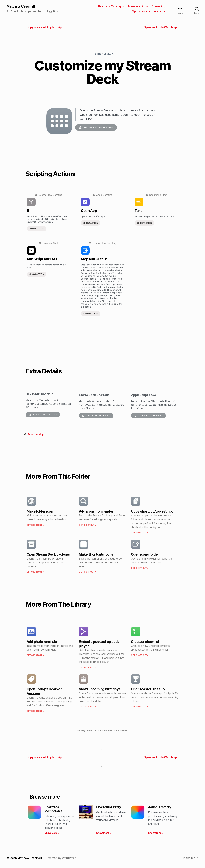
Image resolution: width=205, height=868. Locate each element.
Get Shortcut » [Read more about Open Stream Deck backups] (35, 572)
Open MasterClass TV (148, 689)
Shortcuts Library (110, 807)
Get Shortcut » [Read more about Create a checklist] (140, 655)
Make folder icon (40, 512)
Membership (136, 6)
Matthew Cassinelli (23, 6)
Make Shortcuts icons (96, 555)
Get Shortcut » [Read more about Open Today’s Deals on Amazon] (35, 711)
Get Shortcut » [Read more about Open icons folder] (140, 568)
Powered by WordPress (63, 859)
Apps (99, 195)
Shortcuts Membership (54, 810)
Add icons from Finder (96, 512)
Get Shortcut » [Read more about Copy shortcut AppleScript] (140, 533)
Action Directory (161, 807)
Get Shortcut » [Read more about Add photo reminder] (35, 655)
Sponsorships (141, 11)
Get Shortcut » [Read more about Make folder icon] (35, 525)
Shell (56, 243)
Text (165, 195)
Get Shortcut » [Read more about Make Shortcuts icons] (87, 572)
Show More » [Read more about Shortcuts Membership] (52, 834)
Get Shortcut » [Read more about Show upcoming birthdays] (87, 707)
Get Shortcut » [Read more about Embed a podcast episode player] (87, 668)
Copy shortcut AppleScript (152, 512)
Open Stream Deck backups (48, 555)
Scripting (58, 195)
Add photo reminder (42, 642)
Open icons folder (145, 555)
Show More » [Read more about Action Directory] (156, 834)
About (158, 11)
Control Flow (45, 195)
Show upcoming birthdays (100, 689)
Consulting (158, 6)
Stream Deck (104, 54)
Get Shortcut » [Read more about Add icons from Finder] (87, 525)
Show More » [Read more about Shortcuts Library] (104, 834)
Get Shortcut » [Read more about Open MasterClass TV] (140, 707)
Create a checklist (145, 642)
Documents (155, 195)
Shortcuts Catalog (109, 6)
